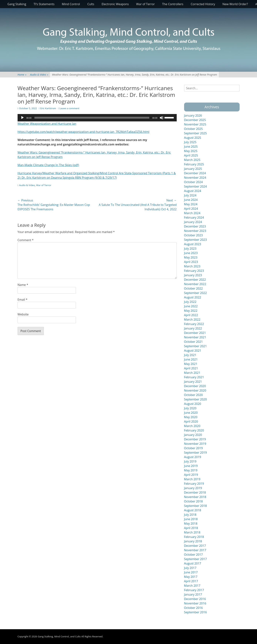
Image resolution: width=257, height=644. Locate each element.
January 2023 (193, 275)
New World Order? (235, 4)
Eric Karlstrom (48, 108)
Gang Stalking (17, 4)
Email (23, 300)
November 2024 (195, 178)
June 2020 (191, 413)
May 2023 (191, 257)
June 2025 (191, 147)
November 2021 (195, 337)
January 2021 (193, 382)
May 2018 (191, 524)
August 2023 (193, 244)
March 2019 (192, 479)
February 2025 (194, 164)
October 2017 (194, 555)
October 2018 (194, 501)
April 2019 (191, 475)
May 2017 (191, 577)
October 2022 (194, 288)
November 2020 (195, 390)
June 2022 (191, 306)
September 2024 (195, 186)
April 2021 (191, 368)
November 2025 (195, 124)
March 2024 (192, 213)
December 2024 (195, 173)
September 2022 (195, 293)
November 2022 (195, 284)
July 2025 (190, 142)
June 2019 (191, 466)
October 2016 (194, 608)
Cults (91, 4)
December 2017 (195, 546)
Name (23, 285)
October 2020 (194, 395)
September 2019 (195, 453)
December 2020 (195, 386)
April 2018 (191, 528)
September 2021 (195, 346)
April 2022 (191, 315)
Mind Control (71, 4)
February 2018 (194, 537)
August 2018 (193, 510)
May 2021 (191, 364)
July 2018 (190, 515)
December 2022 (195, 280)
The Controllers (173, 4)
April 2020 (191, 422)
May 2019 (191, 470)
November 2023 (195, 231)
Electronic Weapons (115, 4)
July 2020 (190, 408)
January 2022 (193, 328)
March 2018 (192, 532)
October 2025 (194, 129)
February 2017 (194, 590)
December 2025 (195, 120)
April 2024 (191, 209)
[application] (97, 118)
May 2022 (191, 311)
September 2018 (195, 506)
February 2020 (194, 430)
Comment (26, 240)
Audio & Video (39, 75)
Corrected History (203, 4)
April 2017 (191, 581)
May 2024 (191, 204)
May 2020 (191, 417)
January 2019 (193, 488)
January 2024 (193, 222)
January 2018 (193, 541)
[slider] (92, 118)
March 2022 (192, 320)
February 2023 (194, 271)
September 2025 (195, 133)
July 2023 (190, 249)
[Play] (22, 118)
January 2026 (193, 115)
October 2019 (194, 448)
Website (23, 314)
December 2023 (195, 226)
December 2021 (195, 333)
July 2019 (190, 461)
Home (22, 75)
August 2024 (193, 191)
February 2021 (194, 377)
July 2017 (190, 568)
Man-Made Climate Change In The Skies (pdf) (48, 165)
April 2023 (191, 262)
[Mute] (162, 118)
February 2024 (194, 218)
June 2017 (191, 572)
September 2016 (195, 612)
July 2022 (190, 302)
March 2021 (192, 373)
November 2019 (195, 444)
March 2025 (192, 160)
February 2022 (194, 324)
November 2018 (195, 497)
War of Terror (146, 4)
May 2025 (191, 151)
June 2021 (191, 359)
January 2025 (193, 169)
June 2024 (191, 200)
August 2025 (193, 138)
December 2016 (195, 599)
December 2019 (195, 439)
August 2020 (193, 404)
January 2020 (193, 435)
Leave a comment (69, 108)
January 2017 (193, 594)
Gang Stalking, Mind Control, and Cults (59, 636)
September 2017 (195, 559)
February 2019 (194, 484)
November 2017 (195, 550)
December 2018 (195, 492)
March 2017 (192, 586)
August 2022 (193, 297)
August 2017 (193, 563)
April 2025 (191, 155)
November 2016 (195, 603)
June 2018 (191, 519)
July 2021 (190, 355)
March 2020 (192, 426)
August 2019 (193, 457)
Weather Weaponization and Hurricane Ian (47, 124)
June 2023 (191, 253)
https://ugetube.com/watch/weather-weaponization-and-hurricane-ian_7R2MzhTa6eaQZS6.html (84, 132)
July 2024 (190, 195)
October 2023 (194, 235)
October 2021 (194, 342)
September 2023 (195, 240)
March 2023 (192, 266)
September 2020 (195, 399)
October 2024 (194, 182)
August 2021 (193, 351)
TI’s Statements (44, 4)
